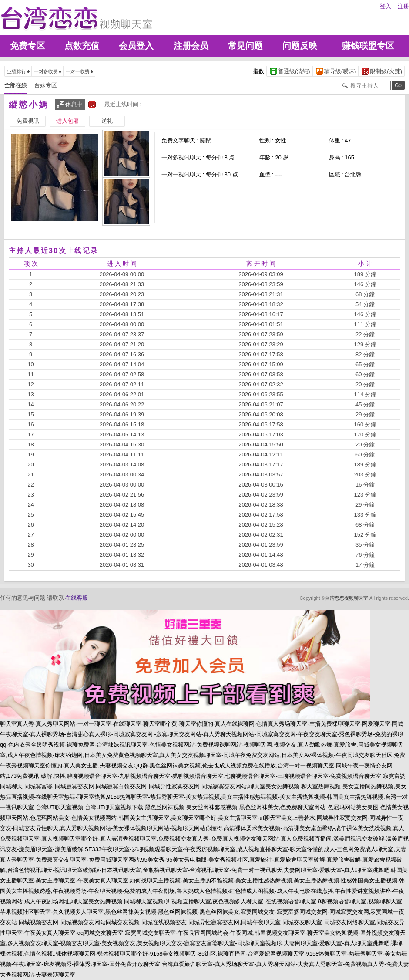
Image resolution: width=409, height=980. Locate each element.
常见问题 (245, 46)
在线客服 (77, 598)
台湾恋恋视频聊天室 (347, 598)
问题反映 (300, 46)
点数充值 (82, 46)
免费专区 (27, 46)
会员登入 (136, 46)
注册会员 (191, 46)
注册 (403, 6)
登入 (386, 6)
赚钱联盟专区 (368, 46)
